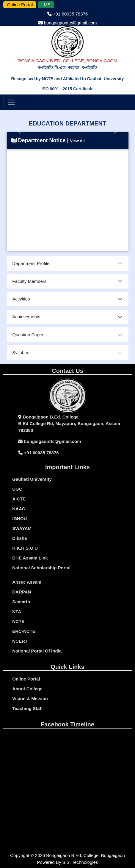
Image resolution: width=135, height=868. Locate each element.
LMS (46, 5)
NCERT (20, 641)
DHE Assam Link (30, 558)
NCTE (18, 621)
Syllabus (21, 352)
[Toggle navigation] (11, 102)
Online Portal (20, 5)
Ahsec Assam (27, 582)
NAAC (19, 509)
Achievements (26, 317)
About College (27, 689)
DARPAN (22, 592)
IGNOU (19, 519)
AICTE (19, 499)
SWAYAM (22, 528)
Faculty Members (29, 281)
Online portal (26, 679)
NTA (17, 612)
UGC (17, 489)
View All (77, 141)
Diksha (19, 538)
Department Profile (31, 263)
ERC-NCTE (24, 631)
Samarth (21, 602)
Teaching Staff (27, 708)
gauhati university (32, 479)
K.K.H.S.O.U (25, 548)
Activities (21, 299)
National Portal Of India (37, 651)
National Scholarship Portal (41, 568)
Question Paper (28, 335)
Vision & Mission (30, 699)
